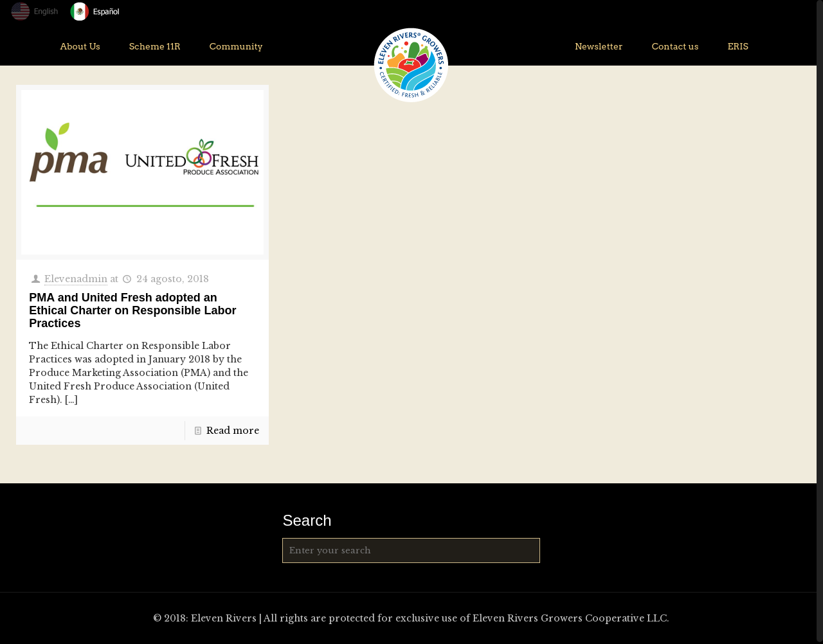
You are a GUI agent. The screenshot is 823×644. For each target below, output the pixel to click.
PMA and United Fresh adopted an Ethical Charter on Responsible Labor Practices (132, 310)
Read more (233, 431)
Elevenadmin (76, 279)
